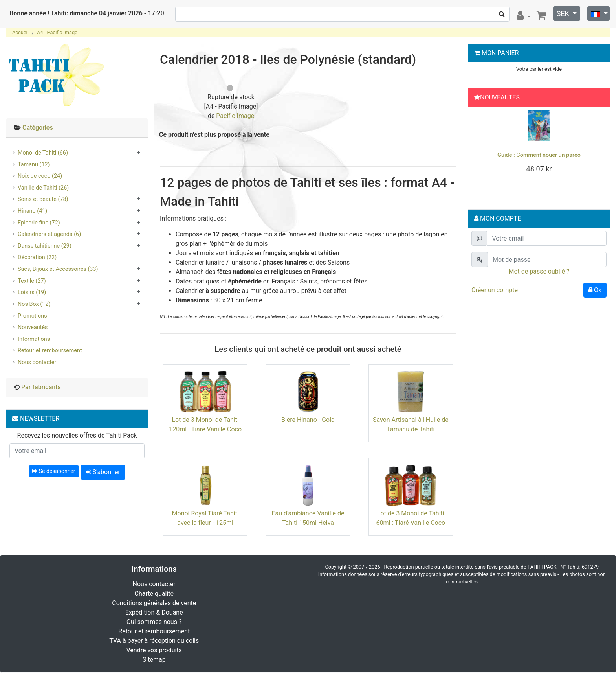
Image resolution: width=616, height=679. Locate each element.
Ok (595, 290)
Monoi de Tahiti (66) (43, 153)
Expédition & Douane (154, 612)
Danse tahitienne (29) (45, 246)
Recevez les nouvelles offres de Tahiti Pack (77, 435)
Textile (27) (32, 281)
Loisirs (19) (32, 292)
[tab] (77, 128)
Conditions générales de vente (154, 603)
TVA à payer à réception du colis (154, 641)
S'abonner (103, 472)
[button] (482, 150)
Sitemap (154, 660)
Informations (34, 339)
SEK (564, 14)
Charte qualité (154, 593)
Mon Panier (500, 53)
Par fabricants (41, 387)
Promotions (32, 316)
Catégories (38, 128)
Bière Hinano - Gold (308, 420)
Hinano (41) (32, 211)
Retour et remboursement (50, 351)
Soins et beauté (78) (43, 199)
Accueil (20, 32)
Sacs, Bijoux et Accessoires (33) (58, 269)
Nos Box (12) (34, 304)
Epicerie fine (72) (39, 223)
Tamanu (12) (34, 165)
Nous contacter (37, 362)
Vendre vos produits (154, 650)
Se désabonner (54, 471)
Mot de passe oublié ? (539, 271)
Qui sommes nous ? (154, 622)
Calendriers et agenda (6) (49, 234)
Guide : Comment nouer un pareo (539, 155)
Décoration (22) (37, 257)
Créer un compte (495, 290)
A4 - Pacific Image (57, 32)
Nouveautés (33, 327)
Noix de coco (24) (40, 176)
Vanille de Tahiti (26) (43, 188)
